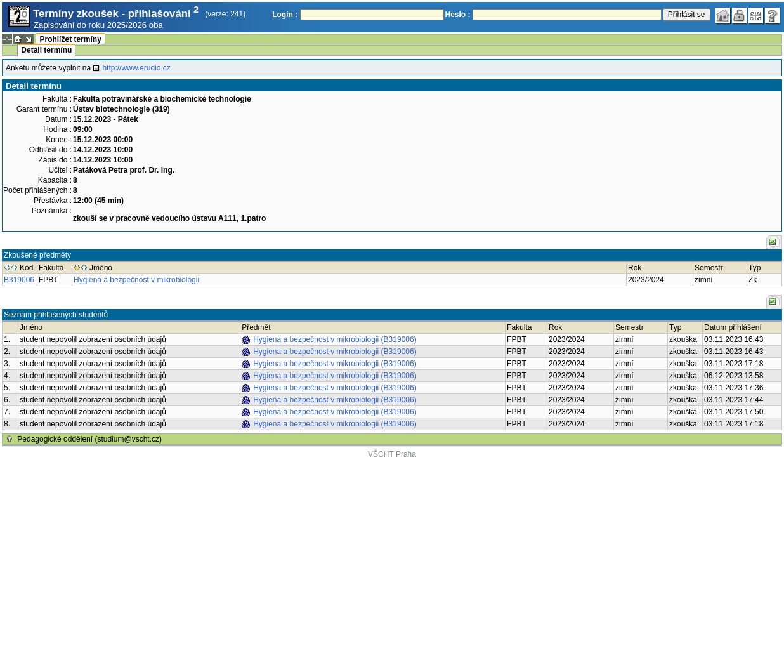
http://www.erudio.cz (136, 68)
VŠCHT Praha (392, 454)
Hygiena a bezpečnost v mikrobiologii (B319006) (335, 339)
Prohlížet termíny (70, 39)
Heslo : (458, 15)
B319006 (19, 280)
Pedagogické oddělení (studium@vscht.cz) (89, 439)
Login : (285, 15)
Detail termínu (46, 50)
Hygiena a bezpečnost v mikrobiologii (136, 280)
